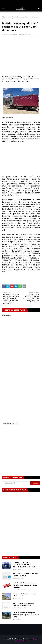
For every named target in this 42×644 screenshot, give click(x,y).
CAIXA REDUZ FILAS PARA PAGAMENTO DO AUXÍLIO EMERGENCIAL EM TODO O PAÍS (24, 565)
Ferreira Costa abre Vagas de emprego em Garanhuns (23, 604)
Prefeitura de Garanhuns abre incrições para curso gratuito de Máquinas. (25, 585)
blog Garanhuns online (11, 35)
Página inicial (6, 17)
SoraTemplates (17, 639)
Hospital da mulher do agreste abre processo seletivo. (26, 575)
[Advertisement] (21, 54)
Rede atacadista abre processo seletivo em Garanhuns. (24, 595)
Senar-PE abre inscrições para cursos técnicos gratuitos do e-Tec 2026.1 (26, 615)
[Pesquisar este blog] (16, 483)
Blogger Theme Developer (26, 640)
